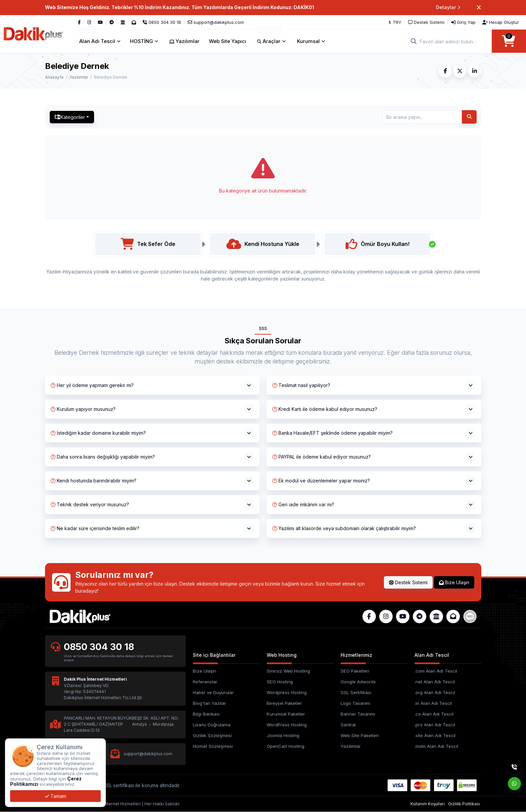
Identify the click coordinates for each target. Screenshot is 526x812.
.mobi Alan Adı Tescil (436, 746)
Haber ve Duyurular (213, 692)
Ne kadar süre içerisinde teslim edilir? (95, 528)
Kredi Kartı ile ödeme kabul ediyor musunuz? (325, 409)
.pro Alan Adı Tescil (435, 725)
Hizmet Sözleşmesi (213, 746)
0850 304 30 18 (99, 647)
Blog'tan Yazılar (209, 703)
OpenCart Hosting (286, 746)
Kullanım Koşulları (428, 804)
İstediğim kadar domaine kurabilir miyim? (98, 433)
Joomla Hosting (283, 735)
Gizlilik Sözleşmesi (212, 735)
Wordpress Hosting (287, 692)
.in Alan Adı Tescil (433, 703)
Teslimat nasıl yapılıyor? (301, 385)
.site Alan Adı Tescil (435, 735)
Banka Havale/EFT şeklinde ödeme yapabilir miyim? (333, 433)
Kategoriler (70, 117)
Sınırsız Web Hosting (288, 671)
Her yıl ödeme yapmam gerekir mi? (92, 385)
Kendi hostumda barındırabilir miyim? (94, 481)
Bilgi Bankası (206, 714)
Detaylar (448, 8)
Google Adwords (358, 682)
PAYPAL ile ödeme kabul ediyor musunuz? (322, 457)
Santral (348, 725)
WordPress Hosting (287, 725)
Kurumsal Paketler (286, 714)
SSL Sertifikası (356, 692)
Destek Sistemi (408, 582)
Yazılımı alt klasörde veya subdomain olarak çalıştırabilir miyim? (344, 528)
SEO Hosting (280, 682)
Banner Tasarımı (358, 714)
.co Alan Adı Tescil (434, 714)
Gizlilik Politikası (464, 804)
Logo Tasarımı (355, 703)
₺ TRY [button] (395, 22)
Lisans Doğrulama (212, 725)
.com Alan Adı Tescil (436, 671)
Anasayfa (54, 77)
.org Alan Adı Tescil (435, 692)
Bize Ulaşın (454, 582)
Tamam (56, 796)
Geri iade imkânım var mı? (303, 504)
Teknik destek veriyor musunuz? (90, 504)
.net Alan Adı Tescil (435, 682)
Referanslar (205, 682)
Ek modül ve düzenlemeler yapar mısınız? (321, 481)
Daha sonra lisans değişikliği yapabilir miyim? (103, 457)
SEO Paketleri (355, 671)
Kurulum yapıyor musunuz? (83, 409)
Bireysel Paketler (284, 703)
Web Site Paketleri (360, 735)
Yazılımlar (79, 77)
